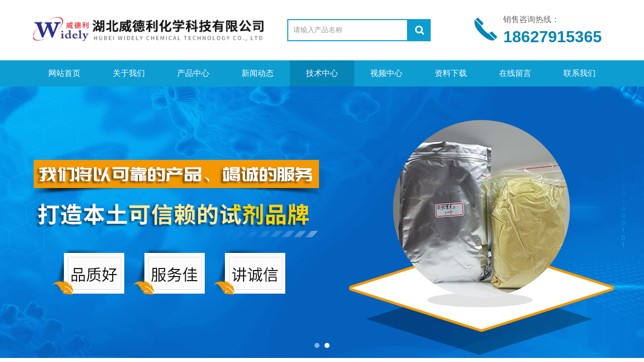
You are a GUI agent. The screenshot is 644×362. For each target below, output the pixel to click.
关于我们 (129, 73)
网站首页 (64, 73)
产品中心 (193, 73)
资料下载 (451, 73)
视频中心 (386, 73)
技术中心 (322, 73)
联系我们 (580, 73)
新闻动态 (258, 73)
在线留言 (515, 73)
